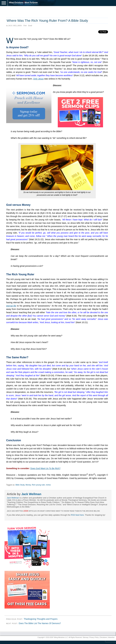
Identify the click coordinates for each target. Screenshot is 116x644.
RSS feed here (77, 515)
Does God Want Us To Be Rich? (45, 468)
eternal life (11, 306)
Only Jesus (38, 79)
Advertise (111, 637)
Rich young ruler (38, 485)
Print (25, 26)
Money (28, 485)
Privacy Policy (94, 637)
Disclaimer (104, 637)
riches (48, 485)
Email (30, 26)
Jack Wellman (15, 26)
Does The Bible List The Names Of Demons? (40, 623)
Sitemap (85, 637)
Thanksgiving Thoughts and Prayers (41, 619)
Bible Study (20, 485)
